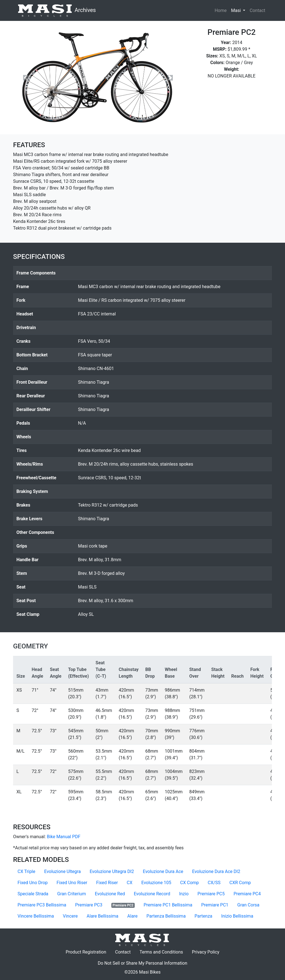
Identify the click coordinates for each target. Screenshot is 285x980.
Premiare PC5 (211, 894)
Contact (259, 10)
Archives (57, 10)
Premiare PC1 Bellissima (168, 905)
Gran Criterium (72, 894)
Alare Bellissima (102, 916)
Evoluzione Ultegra (62, 871)
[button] (26, 78)
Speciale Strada (33, 894)
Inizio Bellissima (237, 916)
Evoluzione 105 (156, 883)
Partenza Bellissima (166, 916)
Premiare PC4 (247, 894)
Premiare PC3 (89, 905)
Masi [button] (239, 10)
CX (129, 883)
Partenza (203, 916)
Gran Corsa (248, 905)
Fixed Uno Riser (72, 883)
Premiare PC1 (215, 905)
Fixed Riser (107, 883)
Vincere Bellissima (36, 916)
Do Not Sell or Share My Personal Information (142, 963)
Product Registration (86, 952)
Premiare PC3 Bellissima (42, 905)
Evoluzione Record (152, 894)
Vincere (70, 916)
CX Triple (26, 871)
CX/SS (214, 883)
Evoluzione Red (110, 894)
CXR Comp (240, 883)
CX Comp (189, 883)
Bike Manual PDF (64, 837)
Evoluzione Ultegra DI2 (112, 871)
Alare (132, 916)
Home (221, 10)
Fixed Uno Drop (33, 883)
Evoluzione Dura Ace (163, 871)
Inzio (184, 894)
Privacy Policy (208, 952)
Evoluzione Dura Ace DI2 (216, 871)
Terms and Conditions (163, 952)
